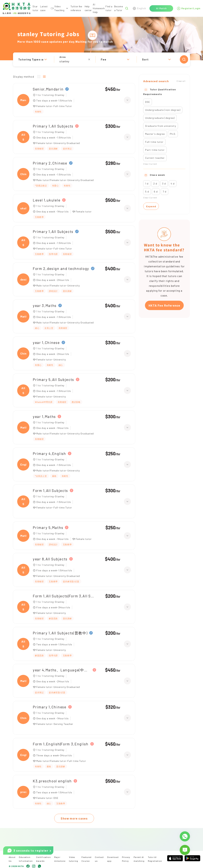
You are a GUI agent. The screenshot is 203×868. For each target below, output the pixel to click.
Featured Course (86, 859)
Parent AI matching (139, 859)
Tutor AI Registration (155, 859)
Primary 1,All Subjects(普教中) (60, 633)
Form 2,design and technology (61, 268)
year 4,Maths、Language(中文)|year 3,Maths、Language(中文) (62, 670)
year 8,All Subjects (50, 559)
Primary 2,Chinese (50, 163)
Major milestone (60, 859)
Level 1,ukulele (47, 200)
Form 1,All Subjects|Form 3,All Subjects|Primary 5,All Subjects (64, 596)
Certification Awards (43, 859)
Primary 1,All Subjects (53, 126)
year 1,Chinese (46, 342)
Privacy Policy (126, 859)
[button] (101, 59)
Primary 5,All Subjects (53, 379)
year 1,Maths (44, 416)
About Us (12, 859)
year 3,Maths (45, 305)
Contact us (99, 859)
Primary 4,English (49, 453)
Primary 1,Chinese (50, 707)
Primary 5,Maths (48, 527)
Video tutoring (74, 859)
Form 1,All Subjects (50, 490)
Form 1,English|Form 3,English (61, 744)
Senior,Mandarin (48, 89)
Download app (113, 859)
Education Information (26, 859)
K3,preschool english (52, 781)
